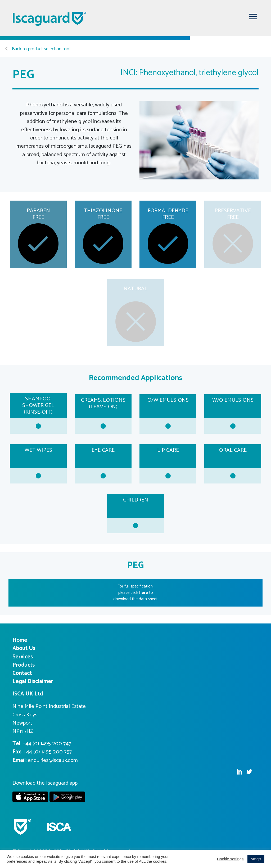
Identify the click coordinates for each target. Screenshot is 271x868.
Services (23, 657)
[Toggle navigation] (253, 16)
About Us (24, 648)
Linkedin (239, 772)
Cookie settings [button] (230, 859)
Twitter (249, 772)
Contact (22, 673)
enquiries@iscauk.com (53, 760)
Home (20, 640)
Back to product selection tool (38, 49)
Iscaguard (50, 19)
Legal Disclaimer (33, 681)
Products (24, 665)
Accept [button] (256, 859)
